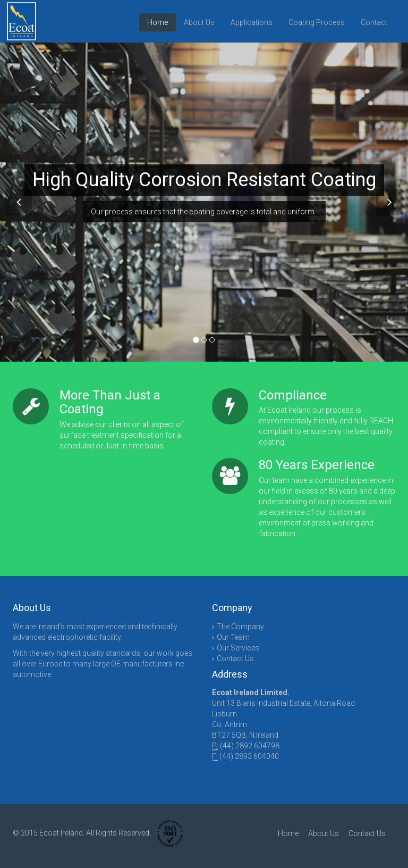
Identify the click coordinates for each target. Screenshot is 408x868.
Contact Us (235, 658)
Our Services (238, 648)
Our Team (233, 637)
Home (158, 22)
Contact (374, 22)
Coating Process (317, 22)
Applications (252, 22)
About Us (199, 22)
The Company (240, 627)
